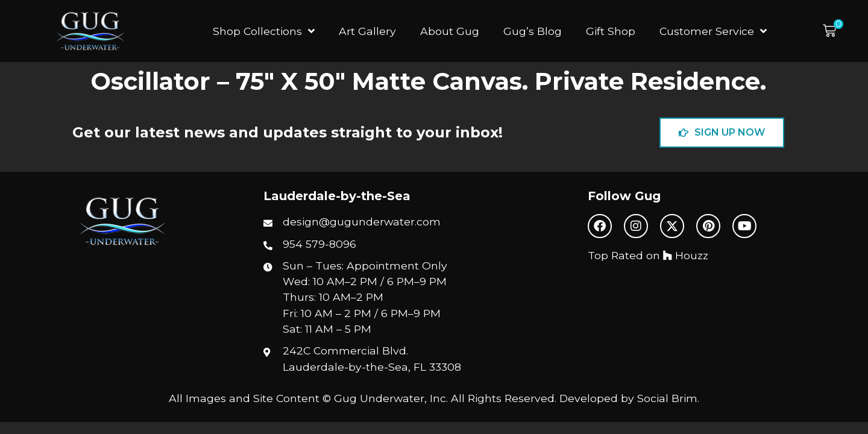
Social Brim (667, 398)
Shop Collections (264, 31)
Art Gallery (367, 31)
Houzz (686, 255)
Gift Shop (611, 31)
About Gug (450, 31)
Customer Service (713, 31)
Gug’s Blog (533, 31)
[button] (833, 31)
